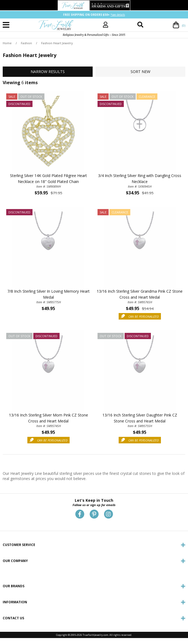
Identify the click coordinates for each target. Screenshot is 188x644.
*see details (118, 15)
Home (7, 43)
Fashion (26, 43)
